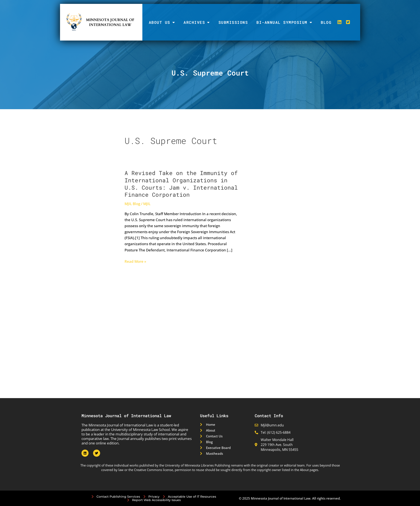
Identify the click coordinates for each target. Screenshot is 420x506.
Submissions (233, 22)
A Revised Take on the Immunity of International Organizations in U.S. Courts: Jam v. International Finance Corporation (181, 184)
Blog (326, 22)
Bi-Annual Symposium (284, 22)
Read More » (135, 261)
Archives (197, 22)
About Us (162, 22)
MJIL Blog (132, 204)
